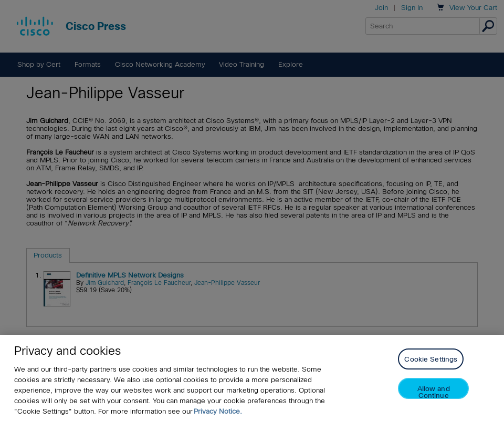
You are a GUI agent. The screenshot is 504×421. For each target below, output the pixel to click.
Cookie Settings (431, 359)
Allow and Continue (434, 392)
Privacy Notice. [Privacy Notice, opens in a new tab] (218, 411)
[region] (252, 378)
